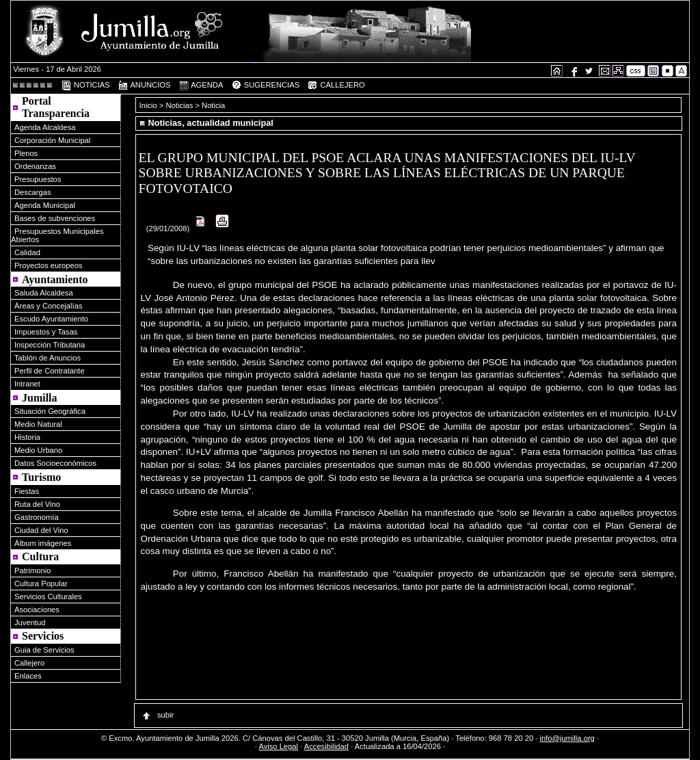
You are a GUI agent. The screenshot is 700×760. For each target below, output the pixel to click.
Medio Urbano (38, 450)
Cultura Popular (41, 584)
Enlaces (28, 676)
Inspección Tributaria (50, 345)
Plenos (26, 153)
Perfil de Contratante (50, 371)
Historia (27, 437)
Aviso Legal (278, 746)
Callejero (29, 663)
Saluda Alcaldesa (44, 293)
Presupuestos (38, 179)
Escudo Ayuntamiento (51, 319)
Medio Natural (38, 424)
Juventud (30, 623)
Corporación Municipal (52, 140)
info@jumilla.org (567, 738)
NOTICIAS (85, 86)
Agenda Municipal (45, 205)
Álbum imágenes (43, 543)
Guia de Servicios (44, 650)
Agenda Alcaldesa (45, 127)
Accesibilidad (326, 746)
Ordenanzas (35, 166)
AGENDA (201, 86)
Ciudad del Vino (41, 530)
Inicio (149, 105)
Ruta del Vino (37, 504)
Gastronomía (37, 517)
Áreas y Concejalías (49, 306)
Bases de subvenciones (55, 218)
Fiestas (27, 491)
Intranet (27, 384)
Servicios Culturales (48, 597)
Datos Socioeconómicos (55, 463)
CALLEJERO (336, 86)
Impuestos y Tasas (46, 332)
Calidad (27, 252)
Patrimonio (32, 571)
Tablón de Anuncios (48, 358)
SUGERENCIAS (266, 86)
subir (157, 715)
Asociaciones (37, 610)
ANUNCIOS (144, 86)
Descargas (32, 192)
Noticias (180, 105)
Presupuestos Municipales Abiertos (57, 235)
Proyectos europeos (49, 265)
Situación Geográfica (50, 411)
